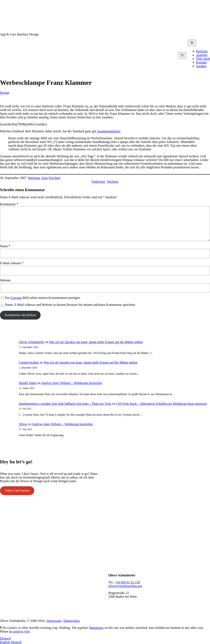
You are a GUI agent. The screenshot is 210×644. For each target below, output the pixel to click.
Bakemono (96, 628)
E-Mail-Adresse (12, 263)
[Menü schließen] (192, 43)
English (5, 642)
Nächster (113, 182)
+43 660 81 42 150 (127, 582)
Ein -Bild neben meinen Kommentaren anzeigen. (43, 298)
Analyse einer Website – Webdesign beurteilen (72, 383)
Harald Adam (28, 383)
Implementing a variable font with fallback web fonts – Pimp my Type (65, 404)
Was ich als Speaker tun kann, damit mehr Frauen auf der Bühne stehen (96, 342)
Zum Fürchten (51, 178)
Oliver (23, 424)
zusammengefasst (109, 131)
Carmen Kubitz (29, 362)
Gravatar (16, 298)
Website (5, 280)
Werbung (34, 178)
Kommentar (9, 204)
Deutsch (5, 638)
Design (5, 93)
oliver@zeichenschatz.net (125, 586)
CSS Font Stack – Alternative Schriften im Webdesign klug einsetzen (161, 404)
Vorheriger (98, 182)
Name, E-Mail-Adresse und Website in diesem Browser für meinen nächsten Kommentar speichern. (70, 305)
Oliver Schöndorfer (32, 342)
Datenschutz (72, 621)
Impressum (54, 621)
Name (5, 246)
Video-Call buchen (17, 490)
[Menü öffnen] (182, 55)
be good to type (19, 631)
